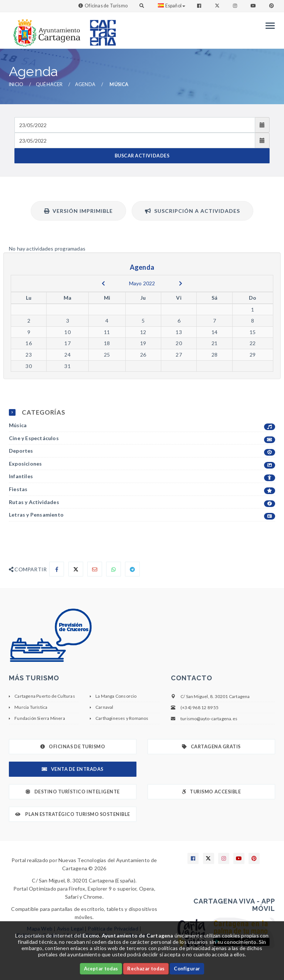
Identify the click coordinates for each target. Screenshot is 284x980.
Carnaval (104, 707)
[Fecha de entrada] (135, 125)
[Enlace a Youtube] (254, 6)
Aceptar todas (101, 969)
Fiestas (142, 489)
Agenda (85, 84)
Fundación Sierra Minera (40, 718)
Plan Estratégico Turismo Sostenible (73, 814)
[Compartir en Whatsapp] (114, 569)
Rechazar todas (146, 969)
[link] (45, 29)
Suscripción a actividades (192, 211)
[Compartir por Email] (95, 569)
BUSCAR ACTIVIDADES (142, 156)
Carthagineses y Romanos (122, 718)
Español (172, 6)
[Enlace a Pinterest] (272, 6)
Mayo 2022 (142, 283)
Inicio (16, 84)
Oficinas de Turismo (106, 6)
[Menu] (268, 26)
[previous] (103, 283)
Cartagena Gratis (211, 747)
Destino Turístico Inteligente (72, 792)
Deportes (142, 451)
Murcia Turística (31, 707)
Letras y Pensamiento (142, 515)
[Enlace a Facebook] (200, 6)
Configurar (187, 969)
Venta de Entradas (72, 769)
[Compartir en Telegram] (132, 569)
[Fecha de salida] (135, 140)
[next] (181, 283)
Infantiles (142, 477)
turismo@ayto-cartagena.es (209, 719)
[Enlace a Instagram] (236, 6)
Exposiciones (142, 464)
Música (142, 426)
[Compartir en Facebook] (57, 569)
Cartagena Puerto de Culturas (45, 696)
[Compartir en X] (76, 569)
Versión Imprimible (78, 211)
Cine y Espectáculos (142, 438)
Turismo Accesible (211, 792)
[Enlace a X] (209, 858)
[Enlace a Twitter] (218, 6)
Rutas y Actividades (142, 502)
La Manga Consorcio (116, 696)
